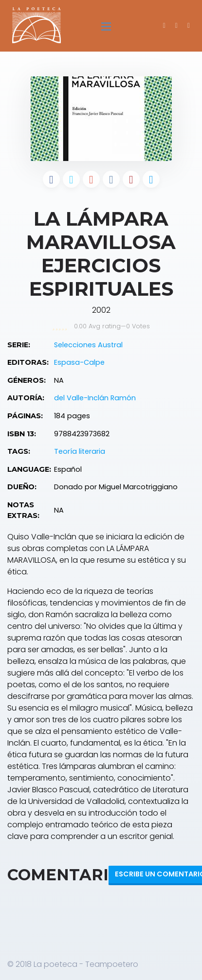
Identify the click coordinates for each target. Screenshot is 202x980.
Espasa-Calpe (79, 362)
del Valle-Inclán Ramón (95, 398)
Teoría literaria (80, 451)
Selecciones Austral (88, 345)
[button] (189, 25)
